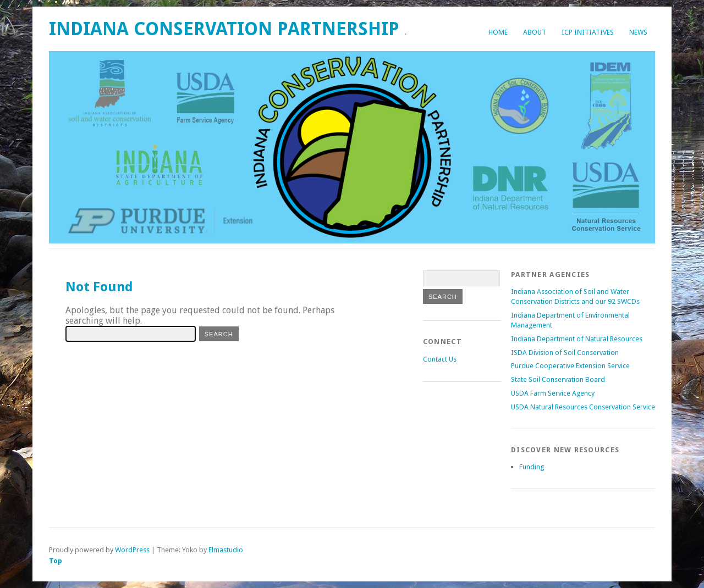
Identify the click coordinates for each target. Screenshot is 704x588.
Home (498, 32)
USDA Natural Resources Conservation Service (583, 407)
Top (56, 561)
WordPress (132, 550)
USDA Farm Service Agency (553, 393)
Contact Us (440, 359)
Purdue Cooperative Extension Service (570, 366)
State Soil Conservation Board (558, 379)
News (638, 32)
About (535, 32)
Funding (532, 467)
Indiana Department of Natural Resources (577, 339)
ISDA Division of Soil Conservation (565, 353)
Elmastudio (226, 550)
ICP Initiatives (588, 32)
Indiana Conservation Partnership (224, 29)
